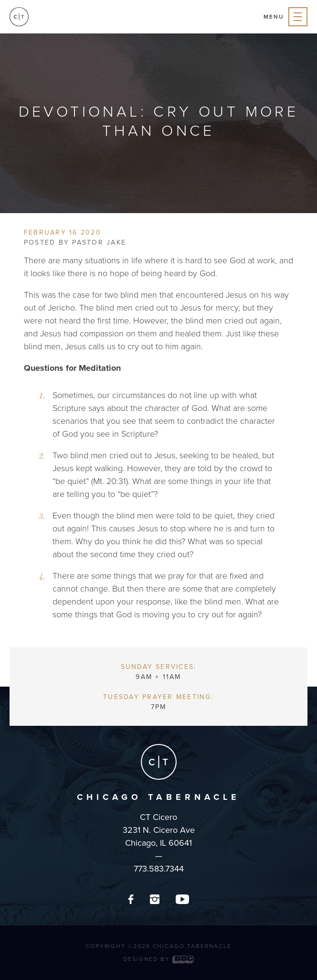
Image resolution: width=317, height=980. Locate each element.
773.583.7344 (159, 869)
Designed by (158, 959)
